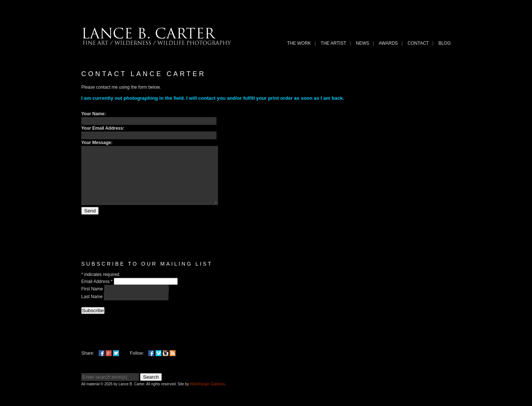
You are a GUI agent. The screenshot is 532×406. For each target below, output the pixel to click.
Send (90, 222)
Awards (388, 43)
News (362, 43)
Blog (445, 43)
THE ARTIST (333, 43)
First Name (93, 300)
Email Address (98, 293)
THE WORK (299, 43)
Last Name (93, 308)
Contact (418, 43)
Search (151, 388)
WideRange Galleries (207, 395)
